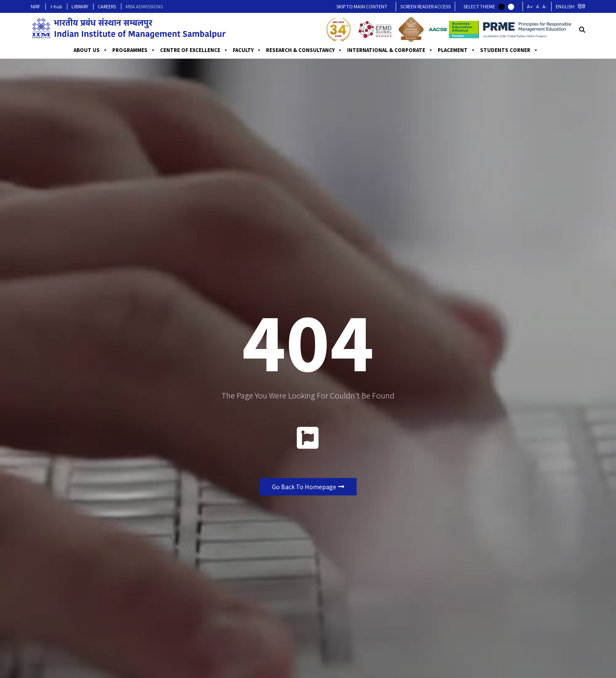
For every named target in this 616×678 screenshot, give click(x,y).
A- (545, 6)
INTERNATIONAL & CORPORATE (390, 50)
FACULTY (247, 50)
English (565, 6)
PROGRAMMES (134, 50)
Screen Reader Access (425, 6)
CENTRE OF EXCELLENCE (194, 50)
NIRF (36, 6)
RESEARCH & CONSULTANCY (304, 50)
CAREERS (107, 6)
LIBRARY (80, 6)
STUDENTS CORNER (509, 50)
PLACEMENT (457, 50)
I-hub (56, 6)
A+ (530, 6)
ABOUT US (91, 50)
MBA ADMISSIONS (144, 6)
